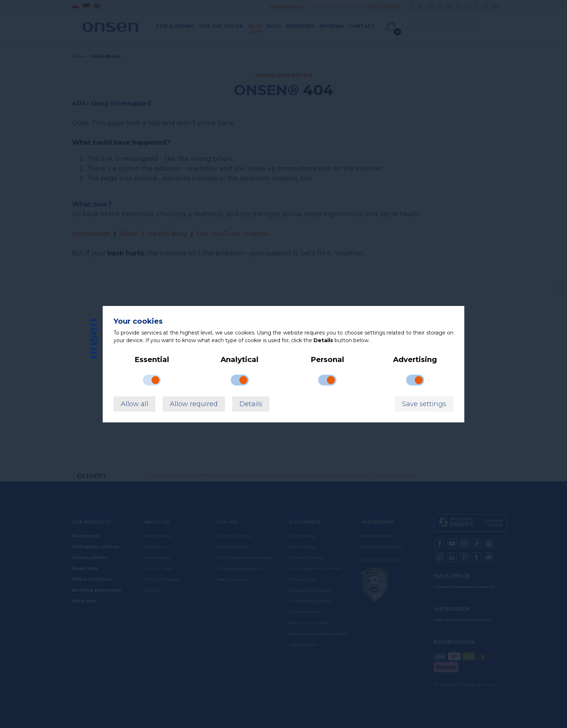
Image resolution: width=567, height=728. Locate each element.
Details (251, 404)
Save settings (424, 404)
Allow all (135, 404)
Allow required (194, 404)
